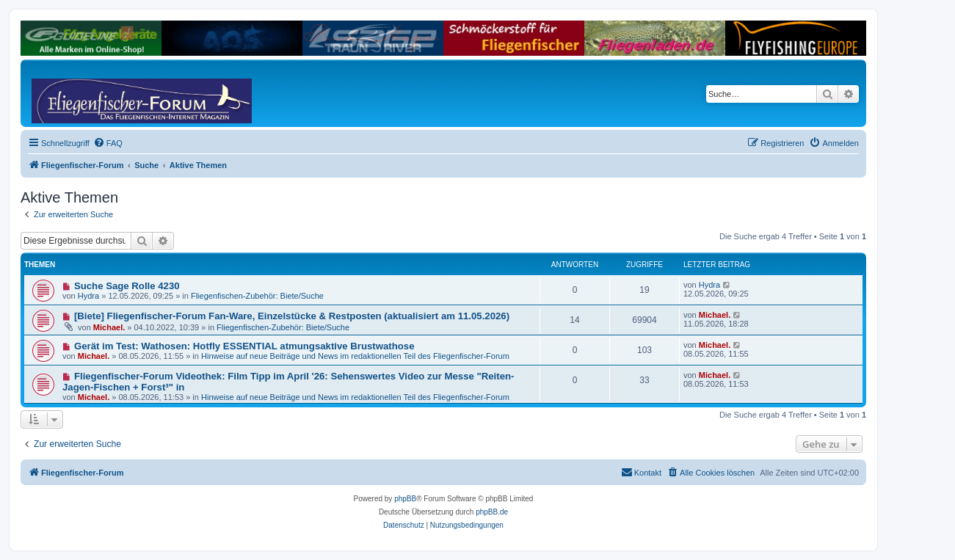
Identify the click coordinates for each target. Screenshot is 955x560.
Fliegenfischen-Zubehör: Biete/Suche (257, 296)
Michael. (109, 327)
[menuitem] (108, 143)
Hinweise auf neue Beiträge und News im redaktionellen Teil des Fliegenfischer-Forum (355, 356)
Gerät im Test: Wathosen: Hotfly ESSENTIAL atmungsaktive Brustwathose (244, 346)
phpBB (405, 499)
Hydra (88, 296)
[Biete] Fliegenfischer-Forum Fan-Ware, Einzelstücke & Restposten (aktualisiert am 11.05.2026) (292, 316)
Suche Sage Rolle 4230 (127, 286)
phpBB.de (492, 512)
